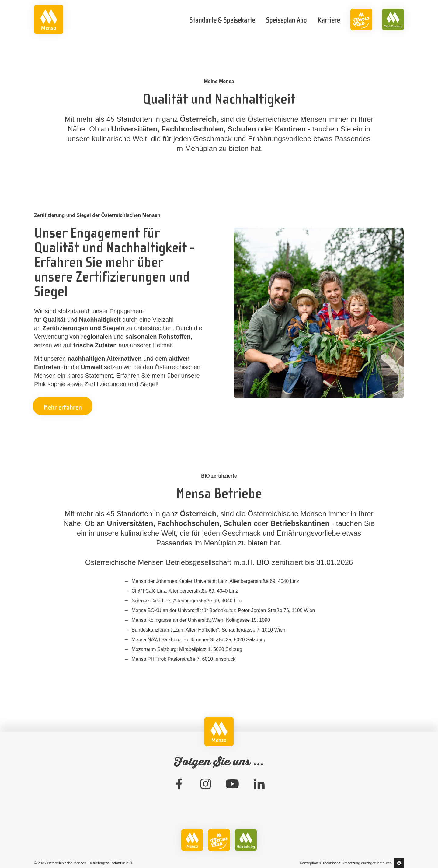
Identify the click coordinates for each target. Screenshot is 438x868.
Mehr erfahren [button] (63, 406)
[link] (49, 19)
